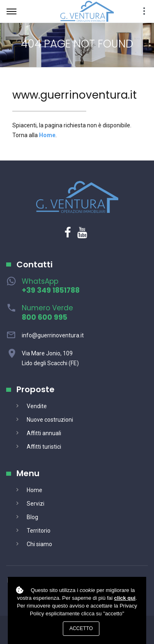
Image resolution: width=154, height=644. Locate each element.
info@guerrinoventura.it (53, 335)
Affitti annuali (44, 433)
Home (34, 490)
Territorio (39, 531)
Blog (32, 517)
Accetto (81, 628)
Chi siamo (39, 544)
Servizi (36, 504)
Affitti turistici (44, 447)
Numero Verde (47, 313)
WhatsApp (51, 286)
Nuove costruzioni (50, 420)
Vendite (37, 406)
